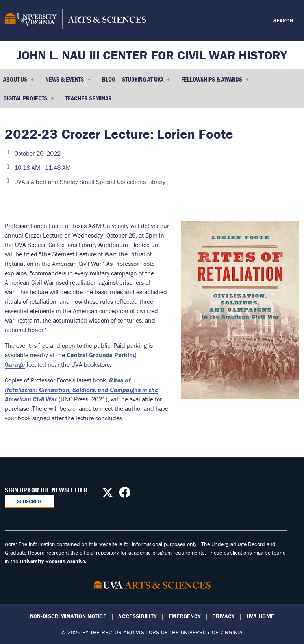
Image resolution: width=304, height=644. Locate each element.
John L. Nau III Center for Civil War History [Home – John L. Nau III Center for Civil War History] (152, 55)
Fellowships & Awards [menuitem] (215, 82)
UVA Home (260, 616)
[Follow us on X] (108, 495)
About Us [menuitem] (19, 82)
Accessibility (137, 616)
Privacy (223, 616)
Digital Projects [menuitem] (29, 101)
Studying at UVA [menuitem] (146, 82)
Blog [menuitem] (109, 79)
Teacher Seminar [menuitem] (89, 98)
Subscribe (30, 501)
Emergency (185, 616)
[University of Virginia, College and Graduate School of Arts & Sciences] (75, 20)
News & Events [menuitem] (68, 82)
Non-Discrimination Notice (68, 616)
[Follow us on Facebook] (125, 495)
